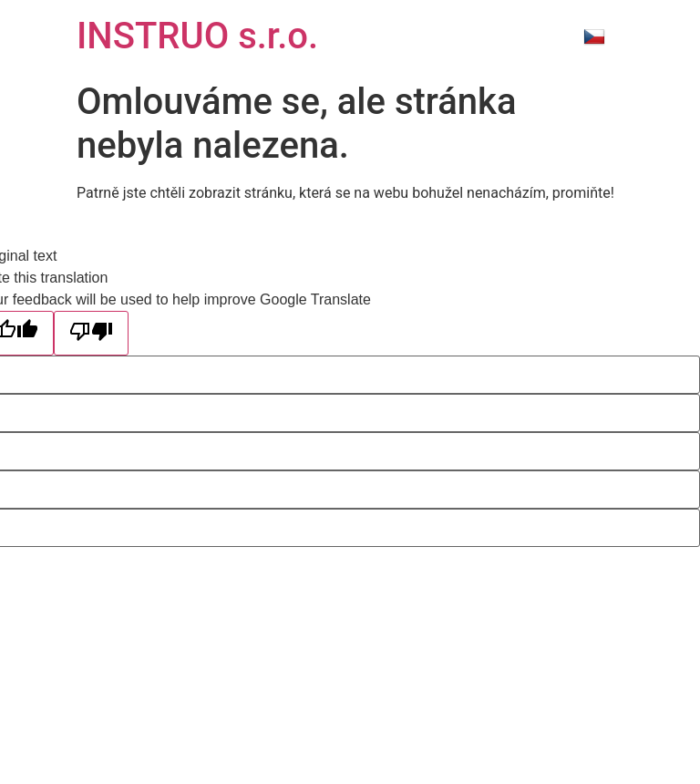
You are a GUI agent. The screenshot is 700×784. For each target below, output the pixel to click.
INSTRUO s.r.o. (197, 36)
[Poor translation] (91, 333)
